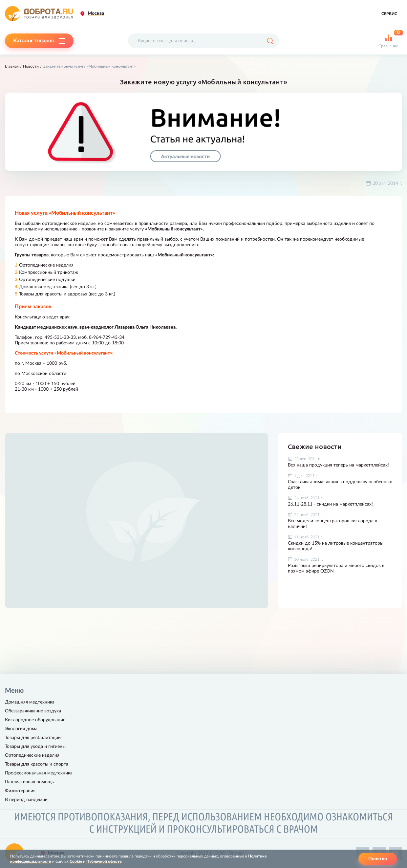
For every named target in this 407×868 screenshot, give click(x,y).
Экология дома (21, 729)
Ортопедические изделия (32, 755)
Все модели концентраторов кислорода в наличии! (332, 524)
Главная (12, 66)
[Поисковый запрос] (203, 41)
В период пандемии (26, 800)
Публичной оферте (104, 861)
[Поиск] (270, 41)
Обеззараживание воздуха (33, 711)
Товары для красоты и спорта (37, 764)
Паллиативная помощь (29, 782)
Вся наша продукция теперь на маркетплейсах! (338, 465)
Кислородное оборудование (35, 720)
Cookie (76, 861)
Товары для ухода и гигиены (35, 747)
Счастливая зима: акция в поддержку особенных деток (340, 485)
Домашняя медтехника (30, 702)
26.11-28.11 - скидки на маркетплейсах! (330, 504)
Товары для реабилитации (33, 738)
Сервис (389, 14)
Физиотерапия (20, 791)
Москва (96, 13)
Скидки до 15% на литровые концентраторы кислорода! (336, 546)
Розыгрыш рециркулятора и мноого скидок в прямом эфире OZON (336, 568)
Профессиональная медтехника (39, 773)
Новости (31, 66)
